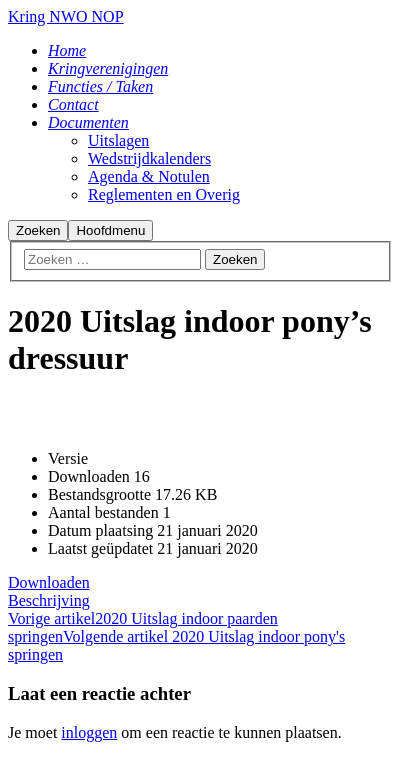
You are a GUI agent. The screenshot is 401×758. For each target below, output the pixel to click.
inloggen (89, 732)
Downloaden (49, 582)
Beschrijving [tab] (49, 600)
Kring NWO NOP (66, 16)
